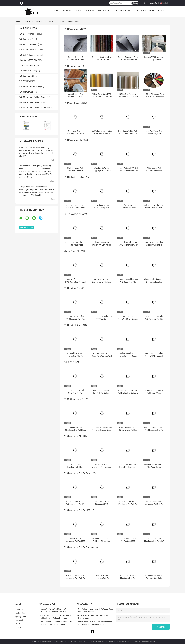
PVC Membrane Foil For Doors (32, 97)
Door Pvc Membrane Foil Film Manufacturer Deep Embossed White (102, 430)
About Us (90, 11)
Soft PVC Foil (25, 81)
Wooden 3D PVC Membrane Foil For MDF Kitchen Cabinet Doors (75, 541)
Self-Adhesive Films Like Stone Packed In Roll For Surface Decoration (154, 208)
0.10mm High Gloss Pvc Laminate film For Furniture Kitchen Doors (102, 60)
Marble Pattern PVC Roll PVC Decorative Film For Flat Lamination (128, 171)
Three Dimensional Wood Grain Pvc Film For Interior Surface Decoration (56, 623)
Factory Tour (105, 11)
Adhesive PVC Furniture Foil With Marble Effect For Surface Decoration (75, 208)
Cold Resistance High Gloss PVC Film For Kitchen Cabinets (154, 245)
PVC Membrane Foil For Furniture (34, 108)
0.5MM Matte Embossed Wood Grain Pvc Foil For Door (95, 617)
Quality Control (123, 11)
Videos (79, 11)
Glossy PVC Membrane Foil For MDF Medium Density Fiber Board (102, 541)
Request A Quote (150, 3)
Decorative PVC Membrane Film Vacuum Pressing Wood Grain (102, 467)
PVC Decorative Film (28, 50)
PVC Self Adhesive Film (29, 55)
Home (56, 11)
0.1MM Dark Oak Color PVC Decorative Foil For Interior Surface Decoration (55, 617)
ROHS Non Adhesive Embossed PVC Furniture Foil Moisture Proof (128, 97)
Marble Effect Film (27, 65)
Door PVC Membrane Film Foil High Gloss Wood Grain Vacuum (75, 467)
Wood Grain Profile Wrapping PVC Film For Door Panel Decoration (102, 171)
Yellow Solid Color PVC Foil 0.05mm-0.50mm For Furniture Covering (102, 97)
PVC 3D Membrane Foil (29, 87)
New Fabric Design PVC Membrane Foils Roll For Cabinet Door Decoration (75, 578)
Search (135, 3)
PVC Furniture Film (27, 71)
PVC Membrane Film (28, 92)
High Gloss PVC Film (28, 60)
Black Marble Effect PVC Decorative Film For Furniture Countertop (154, 282)
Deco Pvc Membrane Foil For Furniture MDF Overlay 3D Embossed (128, 541)
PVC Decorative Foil (28, 34)
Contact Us (140, 11)
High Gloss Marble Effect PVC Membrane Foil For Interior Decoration (75, 504)
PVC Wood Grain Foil (28, 44)
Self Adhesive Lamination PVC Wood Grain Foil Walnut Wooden (102, 134)
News (152, 11)
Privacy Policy (37, 641)
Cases (161, 11)
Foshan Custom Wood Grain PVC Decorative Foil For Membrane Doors (55, 610)
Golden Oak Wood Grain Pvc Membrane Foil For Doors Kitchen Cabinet (154, 430)
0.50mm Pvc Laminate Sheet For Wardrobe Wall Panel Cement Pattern (102, 356)
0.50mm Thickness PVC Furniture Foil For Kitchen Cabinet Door (154, 97)
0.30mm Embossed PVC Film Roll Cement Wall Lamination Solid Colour (128, 60)
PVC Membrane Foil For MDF (32, 102)
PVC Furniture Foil (27, 39)
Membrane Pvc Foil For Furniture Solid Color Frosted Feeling (154, 578)
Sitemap (19, 627)
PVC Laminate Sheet (28, 76)
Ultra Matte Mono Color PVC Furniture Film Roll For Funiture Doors (154, 319)
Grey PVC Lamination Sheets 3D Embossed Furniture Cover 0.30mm (154, 356)
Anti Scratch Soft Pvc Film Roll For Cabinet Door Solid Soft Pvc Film (102, 393)
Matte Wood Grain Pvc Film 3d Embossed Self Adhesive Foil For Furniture (95, 623)
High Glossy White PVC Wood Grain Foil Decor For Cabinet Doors (128, 134)
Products (67, 11)
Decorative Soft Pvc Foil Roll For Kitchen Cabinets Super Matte (128, 393)
